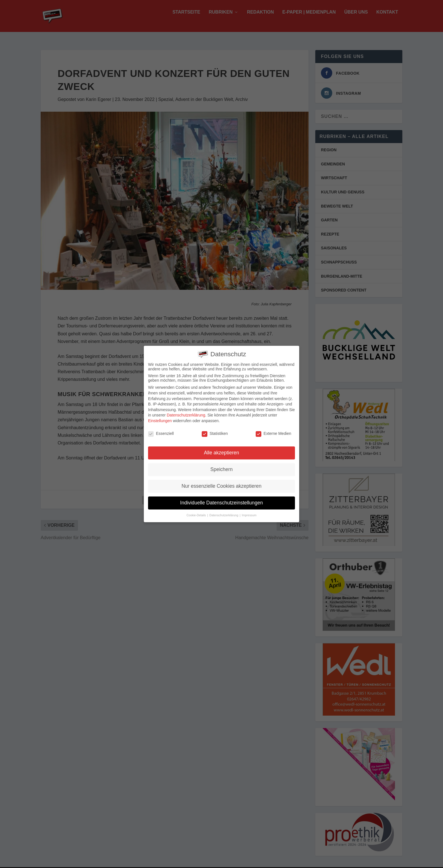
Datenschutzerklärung (186, 414)
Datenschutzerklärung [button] (224, 514)
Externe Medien (273, 432)
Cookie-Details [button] (196, 514)
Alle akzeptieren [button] (222, 452)
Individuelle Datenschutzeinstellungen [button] (222, 502)
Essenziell (161, 432)
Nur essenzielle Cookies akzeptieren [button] (221, 485)
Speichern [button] (222, 468)
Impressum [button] (249, 514)
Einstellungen (160, 420)
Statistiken (215, 432)
